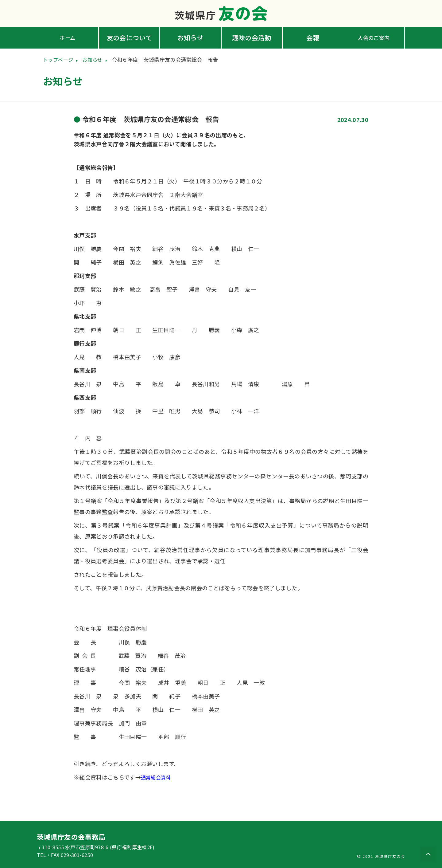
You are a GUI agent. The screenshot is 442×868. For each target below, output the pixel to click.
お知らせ (190, 37)
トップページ (59, 59)
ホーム (68, 37)
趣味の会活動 (252, 37)
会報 (313, 37)
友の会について (129, 37)
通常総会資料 (158, 777)
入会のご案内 (374, 37)
